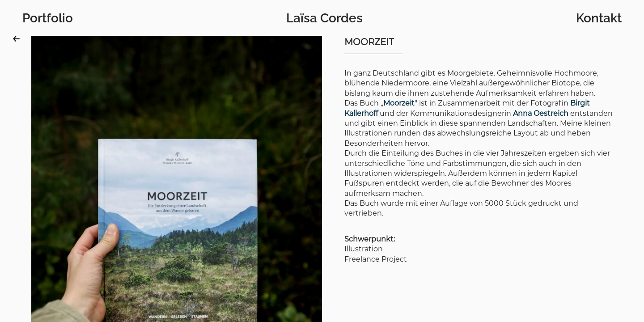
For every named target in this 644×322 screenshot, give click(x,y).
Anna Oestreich (541, 113)
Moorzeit (399, 103)
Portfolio (48, 18)
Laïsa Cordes (324, 18)
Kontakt (599, 18)
